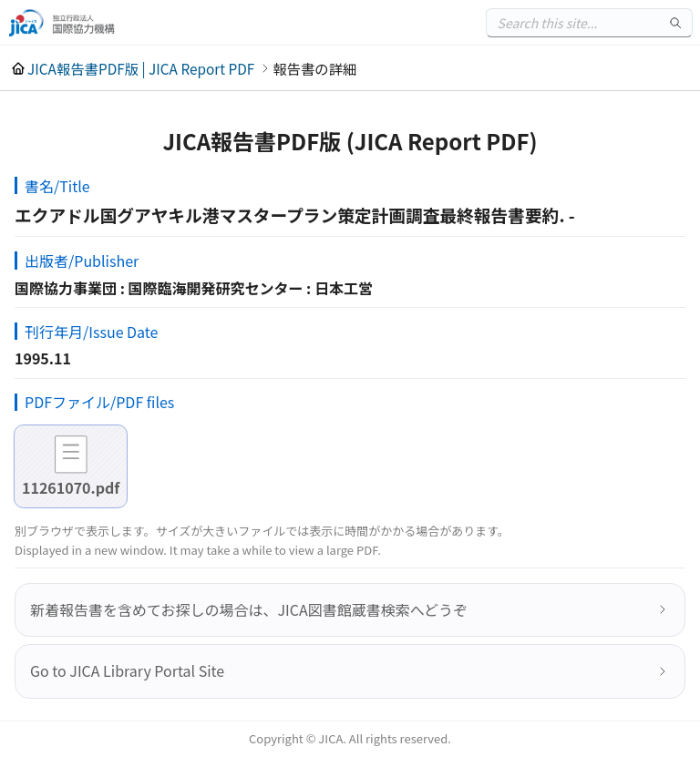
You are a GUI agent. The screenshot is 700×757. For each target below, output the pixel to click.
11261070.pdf (71, 487)
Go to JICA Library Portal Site (127, 670)
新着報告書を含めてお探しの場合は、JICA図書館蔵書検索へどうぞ (249, 609)
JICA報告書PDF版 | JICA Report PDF (141, 68)
